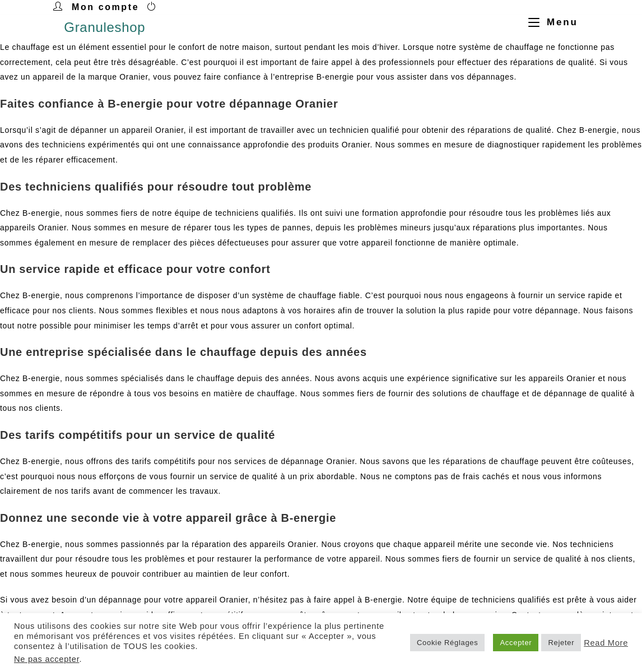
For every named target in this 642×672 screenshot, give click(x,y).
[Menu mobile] (549, 22)
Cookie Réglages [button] (448, 643)
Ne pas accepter (46, 659)
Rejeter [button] (561, 643)
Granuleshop (104, 27)
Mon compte (105, 7)
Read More (606, 643)
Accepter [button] (516, 643)
